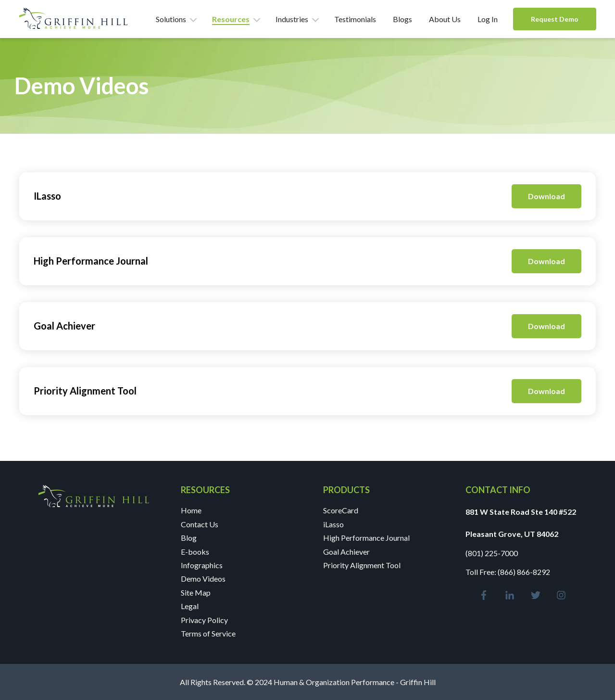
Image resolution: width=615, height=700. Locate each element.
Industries (292, 19)
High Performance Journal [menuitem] (366, 538)
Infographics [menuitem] (202, 565)
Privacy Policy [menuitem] (204, 620)
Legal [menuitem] (190, 606)
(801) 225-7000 (492, 553)
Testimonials (355, 19)
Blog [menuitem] (189, 538)
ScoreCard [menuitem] (341, 510)
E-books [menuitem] (195, 552)
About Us (445, 19)
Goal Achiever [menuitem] (346, 552)
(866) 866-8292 (524, 572)
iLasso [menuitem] (333, 524)
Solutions (171, 19)
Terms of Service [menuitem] (208, 633)
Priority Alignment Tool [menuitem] (362, 565)
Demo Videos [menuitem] (203, 579)
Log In (488, 19)
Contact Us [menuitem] (200, 524)
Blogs (402, 19)
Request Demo (555, 19)
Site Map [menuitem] (196, 592)
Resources (231, 19)
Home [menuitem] (191, 510)
